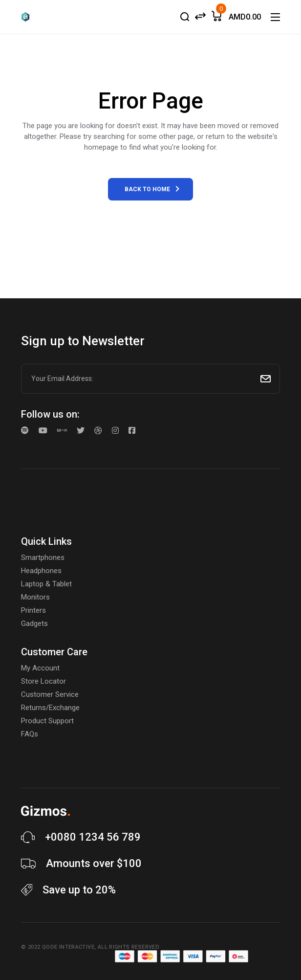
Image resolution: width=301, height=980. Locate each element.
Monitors (35, 597)
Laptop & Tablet (46, 584)
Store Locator (43, 681)
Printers (33, 610)
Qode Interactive (68, 947)
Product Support (47, 721)
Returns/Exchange (50, 708)
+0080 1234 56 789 (93, 837)
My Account (40, 668)
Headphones (41, 571)
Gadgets (34, 624)
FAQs (30, 734)
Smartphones (43, 557)
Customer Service (50, 694)
